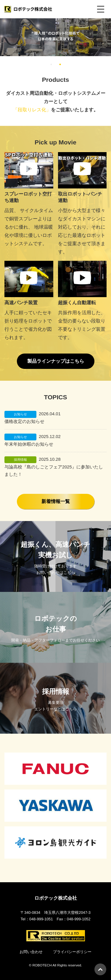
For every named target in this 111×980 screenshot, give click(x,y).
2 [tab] (60, 64)
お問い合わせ (31, 952)
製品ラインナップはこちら (56, 361)
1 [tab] (51, 64)
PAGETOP (100, 969)
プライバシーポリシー (72, 952)
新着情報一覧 (56, 501)
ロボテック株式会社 (56, 898)
